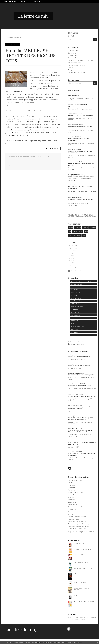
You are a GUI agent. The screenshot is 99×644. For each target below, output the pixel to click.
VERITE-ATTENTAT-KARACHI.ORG (77, 529)
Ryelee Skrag (73, 386)
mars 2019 (71, 263)
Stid (70, 396)
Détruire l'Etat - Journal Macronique (81, 116)
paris (83, 235)
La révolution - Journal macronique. (81, 176)
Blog (72, 287)
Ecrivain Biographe (76, 298)
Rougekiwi (71, 483)
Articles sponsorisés (76, 284)
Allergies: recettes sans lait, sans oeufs (29, 157)
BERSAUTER (72, 418)
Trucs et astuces (75, 335)
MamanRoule (74, 309)
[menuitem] (11, 2)
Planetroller (72, 488)
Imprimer (24, 160)
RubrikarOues (75, 321)
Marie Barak (72, 443)
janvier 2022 (72, 253)
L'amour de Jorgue (74, 51)
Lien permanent (14, 166)
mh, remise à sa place (75, 63)
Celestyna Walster (74, 375)
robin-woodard (73, 509)
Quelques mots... (74, 96)
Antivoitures (72, 490)
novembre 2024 (73, 248)
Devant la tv (74, 290)
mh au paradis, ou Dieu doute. (77, 65)
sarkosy (75, 232)
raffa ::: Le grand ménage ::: (76, 480)
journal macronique (74, 235)
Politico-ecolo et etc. (77, 312)
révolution (93, 228)
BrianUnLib (72, 366)
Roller (81, 232)
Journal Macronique (76, 301)
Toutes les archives (77, 271)
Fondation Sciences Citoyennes (77, 517)
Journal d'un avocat (74, 495)
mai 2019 (71, 258)
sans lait (20, 163)
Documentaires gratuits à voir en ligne (79, 524)
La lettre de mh (75, 304)
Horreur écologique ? (74, 519)
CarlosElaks (72, 357)
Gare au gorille (72, 58)
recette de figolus (37, 163)
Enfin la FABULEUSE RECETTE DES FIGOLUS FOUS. (31, 56)
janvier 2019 (72, 265)
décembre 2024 (73, 246)
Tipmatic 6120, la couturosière (85, 396)
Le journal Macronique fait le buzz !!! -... (80, 431)
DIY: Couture (74, 295)
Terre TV (71, 514)
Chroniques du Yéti (74, 512)
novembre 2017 (73, 268)
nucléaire (85, 228)
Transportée (72, 70)
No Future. (72, 106)
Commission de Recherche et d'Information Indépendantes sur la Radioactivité (81, 532)
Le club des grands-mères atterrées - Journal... (80, 408)
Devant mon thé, (75, 292)
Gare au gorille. (85, 357)
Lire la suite (54, 149)
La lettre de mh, (10, 2)
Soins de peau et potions (78, 326)
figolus (15, 163)
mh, (69, 407)
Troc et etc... (74, 332)
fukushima (78, 228)
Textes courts (75, 329)
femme (71, 228)
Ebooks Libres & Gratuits (75, 492)
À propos (36, 2)
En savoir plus (79, 643)
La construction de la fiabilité (77, 72)
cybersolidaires (73, 504)
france (86, 232)
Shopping (73, 324)
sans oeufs (27, 163)
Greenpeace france (74, 497)
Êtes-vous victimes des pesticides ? (78, 526)
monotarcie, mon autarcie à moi (78, 522)
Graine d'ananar (73, 55)
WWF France (72, 500)
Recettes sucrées (76, 318)
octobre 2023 (72, 251)
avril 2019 (71, 261)
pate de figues (47, 163)
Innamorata (72, 485)
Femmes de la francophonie (76, 507)
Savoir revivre (72, 502)
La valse (71, 68)
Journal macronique (75, 430)
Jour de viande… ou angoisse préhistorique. (81, 60)
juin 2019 (71, 256)
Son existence (72, 53)
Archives (25, 2)
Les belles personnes (77, 307)
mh (70, 232)
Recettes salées (75, 315)
